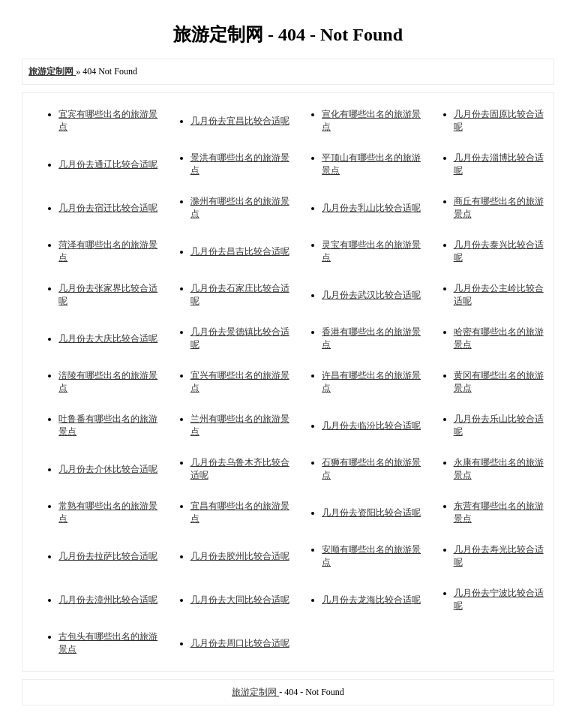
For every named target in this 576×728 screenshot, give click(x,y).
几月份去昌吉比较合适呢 (240, 251)
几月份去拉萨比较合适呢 (108, 556)
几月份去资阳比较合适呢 (371, 513)
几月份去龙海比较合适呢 (371, 600)
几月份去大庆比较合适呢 (108, 338)
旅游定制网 (255, 692)
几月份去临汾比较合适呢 (371, 426)
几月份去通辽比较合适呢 (108, 164)
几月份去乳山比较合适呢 (371, 208)
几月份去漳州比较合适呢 (108, 600)
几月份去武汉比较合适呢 (371, 295)
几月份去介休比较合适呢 (108, 469)
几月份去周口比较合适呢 (240, 643)
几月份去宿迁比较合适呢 (108, 208)
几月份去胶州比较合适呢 (240, 556)
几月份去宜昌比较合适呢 (240, 121)
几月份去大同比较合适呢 (240, 600)
